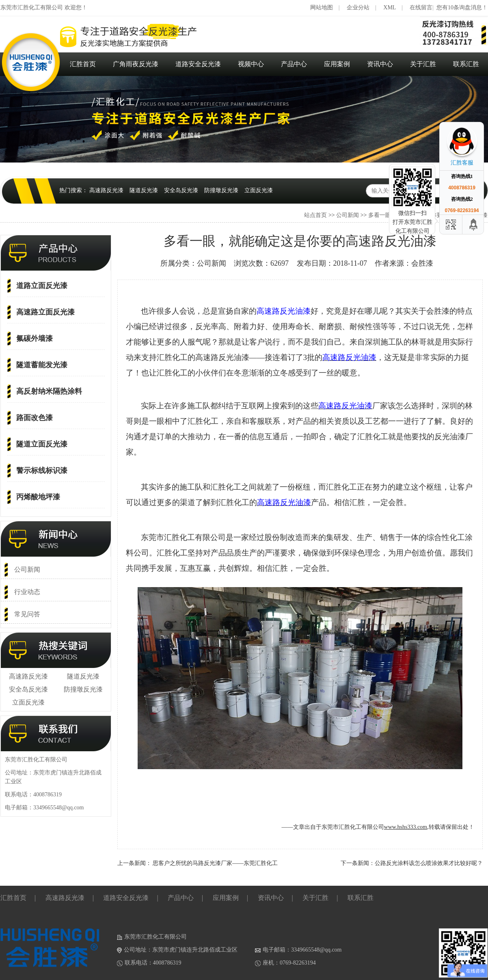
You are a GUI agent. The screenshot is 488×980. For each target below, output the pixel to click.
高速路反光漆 (106, 190)
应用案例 (337, 64)
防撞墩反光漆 (221, 190)
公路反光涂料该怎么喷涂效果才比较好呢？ (429, 863)
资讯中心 (380, 64)
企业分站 (358, 8)
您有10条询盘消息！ (462, 8)
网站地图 (322, 8)
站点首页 (315, 215)
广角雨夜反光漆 (136, 64)
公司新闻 (348, 215)
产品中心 (294, 64)
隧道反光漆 (144, 190)
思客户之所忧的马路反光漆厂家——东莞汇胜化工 (215, 863)
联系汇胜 (466, 64)
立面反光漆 (259, 190)
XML (390, 8)
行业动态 (27, 592)
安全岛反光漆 (181, 190)
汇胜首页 (83, 64)
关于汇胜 (423, 64)
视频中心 (251, 64)
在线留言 (421, 8)
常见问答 (27, 614)
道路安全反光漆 (198, 64)
